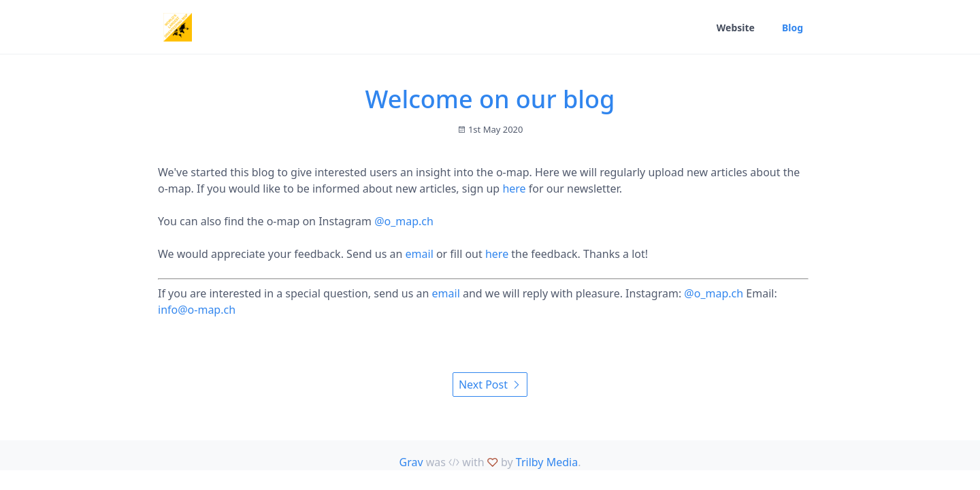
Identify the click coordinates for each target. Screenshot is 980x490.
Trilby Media (547, 462)
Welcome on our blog (490, 99)
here (514, 189)
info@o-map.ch (197, 310)
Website (736, 28)
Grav (411, 462)
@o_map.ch (404, 221)
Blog (793, 28)
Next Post (490, 385)
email (420, 254)
